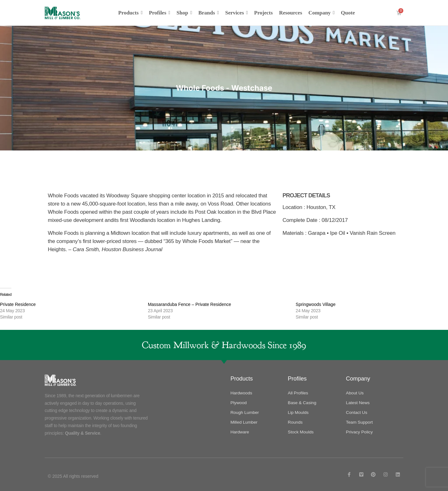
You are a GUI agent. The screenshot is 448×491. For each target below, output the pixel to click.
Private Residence (18, 304)
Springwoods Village (316, 304)
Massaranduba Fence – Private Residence (190, 304)
